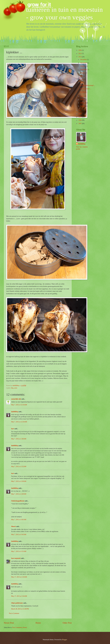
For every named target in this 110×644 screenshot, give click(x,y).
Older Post (67, 623)
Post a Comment (14, 613)
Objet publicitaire (17, 603)
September (84, 69)
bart (13, 429)
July (82, 76)
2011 (80, 110)
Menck (13, 526)
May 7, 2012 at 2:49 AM (19, 494)
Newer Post (9, 623)
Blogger (64, 640)
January (83, 106)
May (82, 83)
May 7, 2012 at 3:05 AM (19, 520)
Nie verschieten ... (85, 89)
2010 (80, 114)
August (83, 73)
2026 (80, 50)
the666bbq (15, 412)
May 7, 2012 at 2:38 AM (19, 481)
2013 (80, 54)
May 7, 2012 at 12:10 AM (19, 405)
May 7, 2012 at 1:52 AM (19, 467)
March (82, 100)
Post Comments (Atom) (20, 627)
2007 (80, 124)
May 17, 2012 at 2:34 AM (19, 577)
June (82, 79)
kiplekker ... (84, 92)
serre (16, 388)
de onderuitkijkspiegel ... (87, 85)
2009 (80, 117)
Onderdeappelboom (18, 501)
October (83, 66)
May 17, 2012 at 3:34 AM (19, 596)
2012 (80, 57)
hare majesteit (16, 558)
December (84, 60)
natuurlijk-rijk (16, 399)
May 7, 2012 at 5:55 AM (19, 551)
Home (38, 623)
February (83, 103)
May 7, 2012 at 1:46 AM (19, 439)
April (82, 96)
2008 (80, 120)
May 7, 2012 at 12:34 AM (19, 422)
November (84, 63)
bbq (12, 388)
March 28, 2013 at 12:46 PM (20, 609)
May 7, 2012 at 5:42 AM (19, 534)
